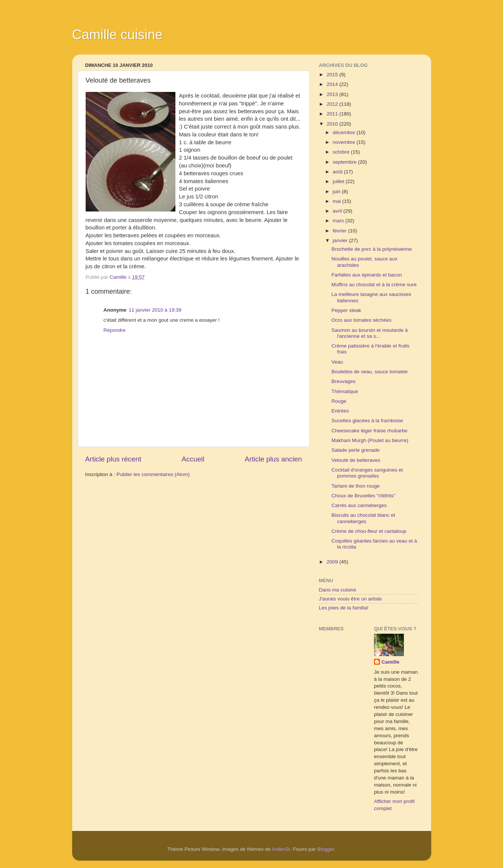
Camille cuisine (117, 35)
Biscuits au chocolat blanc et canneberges (363, 518)
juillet (339, 181)
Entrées (340, 411)
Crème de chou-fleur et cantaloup (369, 531)
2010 (333, 124)
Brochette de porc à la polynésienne (372, 249)
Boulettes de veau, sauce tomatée (369, 372)
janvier (341, 240)
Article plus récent (113, 459)
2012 (333, 104)
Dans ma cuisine (338, 590)
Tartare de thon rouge (355, 486)
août (338, 172)
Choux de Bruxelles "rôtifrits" (363, 496)
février (341, 231)
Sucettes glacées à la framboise (367, 421)
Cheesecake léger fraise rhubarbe (369, 431)
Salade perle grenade (355, 450)
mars (339, 221)
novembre (345, 142)
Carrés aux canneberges (359, 505)
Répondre (115, 330)
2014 (333, 84)
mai (338, 201)
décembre (345, 132)
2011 (333, 114)
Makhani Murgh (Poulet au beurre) (370, 440)
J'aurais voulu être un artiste (350, 599)
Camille (390, 662)
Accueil (193, 459)
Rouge (339, 401)
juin (338, 191)
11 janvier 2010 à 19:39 (155, 310)
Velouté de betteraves (356, 460)
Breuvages (343, 381)
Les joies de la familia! (344, 608)
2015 (333, 75)
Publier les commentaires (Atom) (153, 474)
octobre (342, 152)
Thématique (345, 391)
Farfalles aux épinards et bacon (366, 275)
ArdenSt (281, 849)
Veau (337, 362)
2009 (333, 562)
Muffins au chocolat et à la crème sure (374, 285)
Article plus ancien (273, 459)
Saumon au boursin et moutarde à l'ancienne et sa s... (369, 333)
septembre (346, 162)
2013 (333, 94)
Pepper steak (346, 310)
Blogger (326, 849)
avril (338, 211)
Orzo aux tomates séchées (361, 320)
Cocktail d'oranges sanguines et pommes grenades (367, 473)
